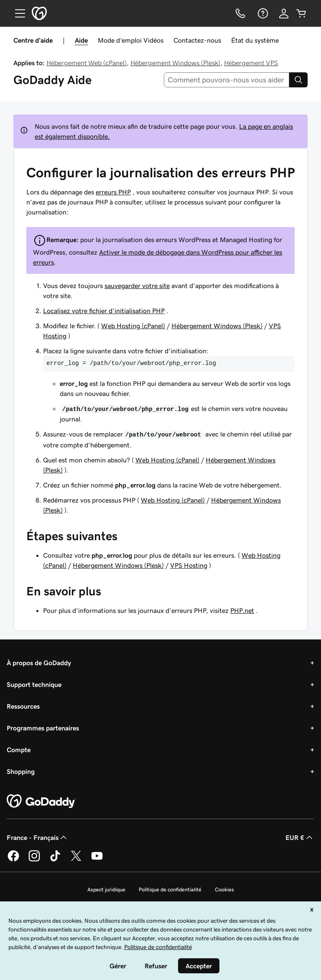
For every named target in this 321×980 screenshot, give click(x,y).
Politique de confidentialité (170, 889)
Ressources (23, 706)
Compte (19, 750)
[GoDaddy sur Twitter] (76, 860)
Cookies (224, 889)
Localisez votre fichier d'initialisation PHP (104, 311)
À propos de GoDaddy (39, 663)
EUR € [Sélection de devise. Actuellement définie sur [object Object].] (300, 837)
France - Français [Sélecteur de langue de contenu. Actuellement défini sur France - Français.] (38, 837)
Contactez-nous (197, 40)
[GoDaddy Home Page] (41, 801)
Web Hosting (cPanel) (133, 326)
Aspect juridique (106, 889)
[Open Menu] (17, 13)
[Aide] (262, 13)
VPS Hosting (189, 565)
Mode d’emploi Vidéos (131, 40)
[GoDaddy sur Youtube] (97, 860)
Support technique (34, 684)
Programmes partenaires (43, 728)
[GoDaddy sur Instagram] (34, 860)
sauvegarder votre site (137, 286)
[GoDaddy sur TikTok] (55, 860)
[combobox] (227, 80)
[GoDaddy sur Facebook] (13, 860)
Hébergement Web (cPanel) (87, 63)
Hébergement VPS (251, 63)
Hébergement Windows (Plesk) (175, 63)
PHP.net (242, 610)
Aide (81, 40)
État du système (255, 40)
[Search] (298, 80)
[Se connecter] (284, 13)
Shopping (21, 771)
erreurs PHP (113, 192)
